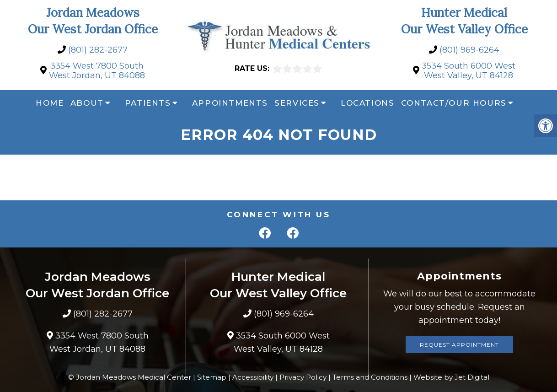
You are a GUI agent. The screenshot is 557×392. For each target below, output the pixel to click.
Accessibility (253, 377)
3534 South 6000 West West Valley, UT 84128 (469, 71)
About (87, 103)
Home (50, 103)
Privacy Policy (303, 377)
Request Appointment (459, 345)
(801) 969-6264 (469, 50)
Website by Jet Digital (451, 377)
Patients (148, 103)
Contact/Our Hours (454, 103)
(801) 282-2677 (98, 50)
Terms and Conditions (370, 377)
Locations (367, 103)
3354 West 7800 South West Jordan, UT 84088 (97, 71)
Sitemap (212, 377)
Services (297, 103)
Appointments (230, 103)
